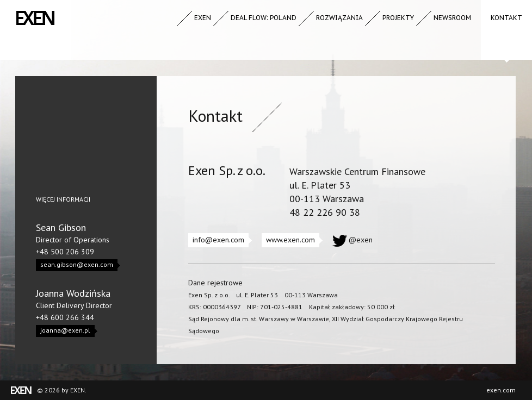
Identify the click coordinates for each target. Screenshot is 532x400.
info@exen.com (221, 240)
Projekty (398, 18)
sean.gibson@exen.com (79, 265)
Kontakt (506, 18)
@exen (361, 240)
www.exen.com (293, 240)
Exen (203, 18)
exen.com (501, 390)
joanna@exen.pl (67, 331)
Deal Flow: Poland (264, 18)
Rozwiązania (339, 18)
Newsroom (452, 18)
